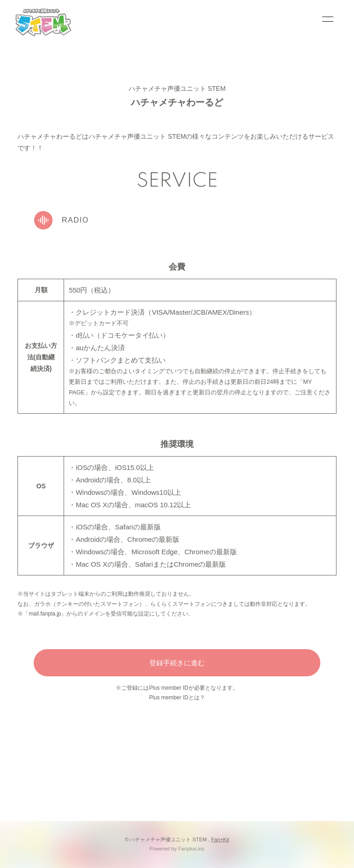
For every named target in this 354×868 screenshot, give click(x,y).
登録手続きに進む (177, 663)
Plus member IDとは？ (177, 698)
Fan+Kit (220, 839)
